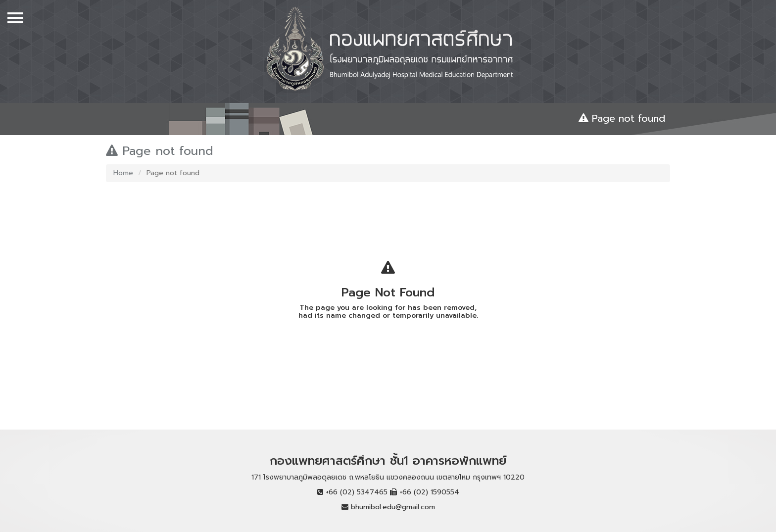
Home (123, 173)
